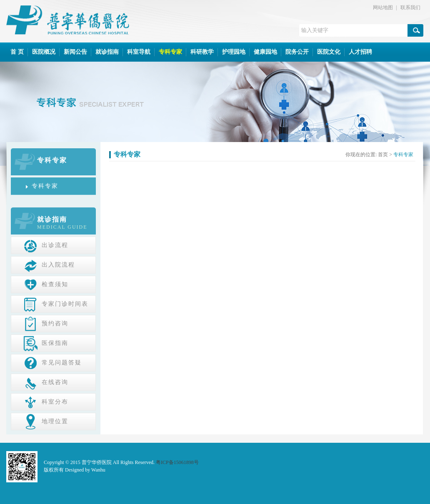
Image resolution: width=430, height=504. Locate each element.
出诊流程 (46, 245)
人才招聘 (360, 52)
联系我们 (410, 7)
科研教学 (202, 52)
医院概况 (44, 52)
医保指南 (46, 343)
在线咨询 (46, 382)
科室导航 (139, 52)
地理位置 (46, 421)
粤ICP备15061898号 (177, 462)
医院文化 (329, 52)
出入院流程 (49, 264)
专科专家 (170, 52)
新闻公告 (75, 52)
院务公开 (297, 52)
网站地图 (383, 7)
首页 (383, 155)
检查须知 (46, 284)
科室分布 (46, 402)
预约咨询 (46, 323)
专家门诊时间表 (56, 304)
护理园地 (234, 52)
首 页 (17, 52)
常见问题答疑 (52, 362)
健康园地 (265, 52)
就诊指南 (107, 52)
